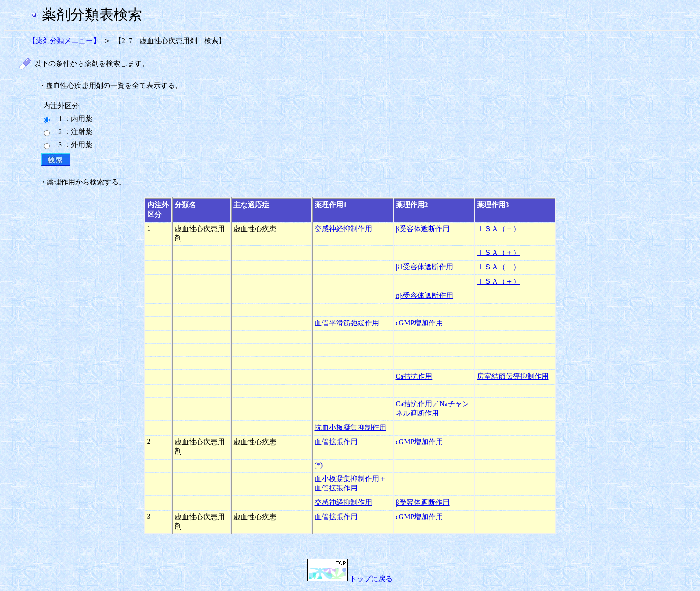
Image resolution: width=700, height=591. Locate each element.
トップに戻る (350, 579)
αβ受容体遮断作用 (425, 295)
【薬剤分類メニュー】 (64, 41)
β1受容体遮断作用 (424, 267)
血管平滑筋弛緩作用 (347, 323)
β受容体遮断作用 (423, 229)
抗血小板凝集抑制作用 (350, 427)
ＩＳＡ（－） (499, 229)
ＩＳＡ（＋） (499, 252)
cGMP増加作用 (420, 323)
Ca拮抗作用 (414, 376)
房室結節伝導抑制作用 (513, 376)
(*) (319, 465)
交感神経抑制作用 (343, 229)
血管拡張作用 (336, 442)
